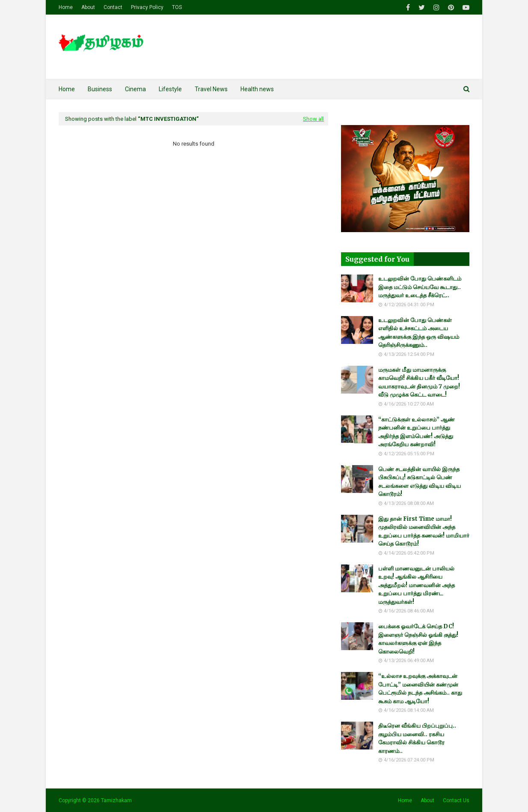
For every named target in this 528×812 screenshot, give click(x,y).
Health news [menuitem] (257, 89)
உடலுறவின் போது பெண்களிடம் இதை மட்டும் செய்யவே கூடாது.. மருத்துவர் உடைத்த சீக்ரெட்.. (420, 287)
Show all (313, 119)
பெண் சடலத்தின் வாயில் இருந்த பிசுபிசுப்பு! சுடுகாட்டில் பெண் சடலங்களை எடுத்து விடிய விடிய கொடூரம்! (420, 482)
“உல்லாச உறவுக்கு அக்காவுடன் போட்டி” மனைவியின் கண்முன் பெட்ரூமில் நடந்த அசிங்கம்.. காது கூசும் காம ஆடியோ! (420, 689)
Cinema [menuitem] (135, 89)
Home (66, 7)
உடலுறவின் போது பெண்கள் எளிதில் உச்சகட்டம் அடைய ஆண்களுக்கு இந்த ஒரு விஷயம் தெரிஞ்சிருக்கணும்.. (419, 333)
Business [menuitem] (100, 89)
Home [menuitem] (67, 89)
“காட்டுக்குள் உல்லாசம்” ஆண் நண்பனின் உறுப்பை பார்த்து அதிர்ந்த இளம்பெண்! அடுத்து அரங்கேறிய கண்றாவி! (417, 432)
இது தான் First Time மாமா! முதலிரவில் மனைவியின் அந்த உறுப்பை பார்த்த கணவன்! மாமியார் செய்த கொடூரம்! (424, 531)
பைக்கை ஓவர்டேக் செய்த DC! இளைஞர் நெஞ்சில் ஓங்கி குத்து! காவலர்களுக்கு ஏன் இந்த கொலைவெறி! (418, 639)
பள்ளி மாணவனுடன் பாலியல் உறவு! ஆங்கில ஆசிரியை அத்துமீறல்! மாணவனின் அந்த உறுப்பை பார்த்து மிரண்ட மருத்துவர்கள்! (417, 585)
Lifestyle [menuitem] (170, 89)
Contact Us (456, 800)
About (88, 7)
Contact (113, 7)
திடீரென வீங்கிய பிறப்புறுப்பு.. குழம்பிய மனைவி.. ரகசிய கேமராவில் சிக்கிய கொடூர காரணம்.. (417, 738)
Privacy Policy (147, 7)
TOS (177, 7)
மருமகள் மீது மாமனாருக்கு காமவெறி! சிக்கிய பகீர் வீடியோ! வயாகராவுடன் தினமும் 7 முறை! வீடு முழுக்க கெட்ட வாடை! (419, 382)
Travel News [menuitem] (211, 89)
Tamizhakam (116, 800)
